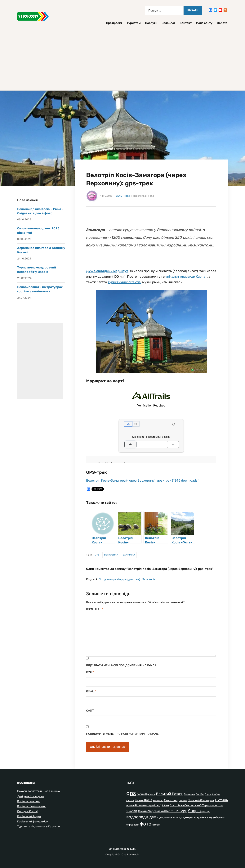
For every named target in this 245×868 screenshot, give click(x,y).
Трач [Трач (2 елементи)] (220, 805)
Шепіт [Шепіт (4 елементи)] (169, 811)
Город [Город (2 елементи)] (208, 794)
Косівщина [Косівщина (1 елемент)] (158, 801)
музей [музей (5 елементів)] (213, 817)
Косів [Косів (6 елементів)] (148, 800)
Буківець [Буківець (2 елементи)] (150, 794)
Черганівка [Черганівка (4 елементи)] (156, 811)
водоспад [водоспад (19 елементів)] (136, 817)
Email (91, 691)
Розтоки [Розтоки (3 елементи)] (140, 805)
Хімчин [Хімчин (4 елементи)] (143, 811)
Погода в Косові (27, 811)
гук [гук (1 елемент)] (181, 818)
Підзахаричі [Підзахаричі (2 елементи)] (207, 800)
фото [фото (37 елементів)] (146, 824)
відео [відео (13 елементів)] (151, 817)
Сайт (90, 711)
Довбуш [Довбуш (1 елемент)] (216, 794)
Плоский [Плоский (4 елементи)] (194, 800)
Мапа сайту (204, 23)
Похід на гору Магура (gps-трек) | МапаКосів (127, 579)
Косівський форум (29, 816)
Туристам (134, 23)
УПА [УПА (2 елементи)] (135, 811)
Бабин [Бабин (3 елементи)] (141, 794)
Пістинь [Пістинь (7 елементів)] (221, 800)
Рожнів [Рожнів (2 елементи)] (130, 805)
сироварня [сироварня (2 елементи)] (133, 825)
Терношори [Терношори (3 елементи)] (209, 805)
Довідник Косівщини (31, 796)
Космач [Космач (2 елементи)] (139, 800)
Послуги (151, 23)
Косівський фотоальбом (33, 822)
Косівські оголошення (31, 806)
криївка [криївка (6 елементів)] (202, 817)
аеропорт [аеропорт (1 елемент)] (206, 811)
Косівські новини (28, 801)
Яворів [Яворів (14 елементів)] (194, 811)
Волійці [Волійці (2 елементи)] (200, 794)
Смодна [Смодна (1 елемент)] (150, 806)
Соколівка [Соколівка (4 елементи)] (177, 805)
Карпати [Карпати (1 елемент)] (130, 801)
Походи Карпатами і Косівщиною (38, 791)
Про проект (114, 23)
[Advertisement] (122, 56)
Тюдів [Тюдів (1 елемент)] (129, 811)
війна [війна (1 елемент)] (176, 818)
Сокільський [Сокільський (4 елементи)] (193, 805)
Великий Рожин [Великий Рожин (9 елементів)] (170, 794)
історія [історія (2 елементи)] (156, 825)
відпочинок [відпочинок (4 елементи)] (165, 817)
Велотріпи (123, 196)
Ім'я (90, 672)
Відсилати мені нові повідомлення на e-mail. (122, 665)
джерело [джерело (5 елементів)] (189, 817)
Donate (222, 23)
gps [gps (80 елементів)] (131, 793)
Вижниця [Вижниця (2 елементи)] (189, 794)
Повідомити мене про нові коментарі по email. (123, 734)
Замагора (129, 555)
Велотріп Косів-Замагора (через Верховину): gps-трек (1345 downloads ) (143, 480)
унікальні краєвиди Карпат (186, 277)
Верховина (111, 555)
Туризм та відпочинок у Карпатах (39, 827)
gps (97, 555)
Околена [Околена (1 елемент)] (183, 801)
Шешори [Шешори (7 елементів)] (180, 811)
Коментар (95, 609)
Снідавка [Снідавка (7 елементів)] (162, 805)
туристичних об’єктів (124, 282)
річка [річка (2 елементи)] (221, 818)
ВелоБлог (168, 23)
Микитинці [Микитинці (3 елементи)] (171, 800)
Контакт (186, 23)
